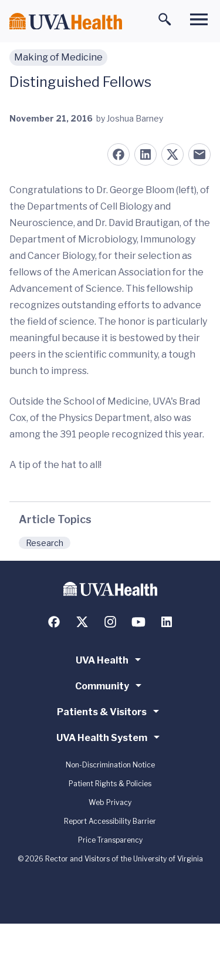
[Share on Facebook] (119, 154)
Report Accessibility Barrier (110, 821)
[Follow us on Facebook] (54, 622)
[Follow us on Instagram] (110, 622)
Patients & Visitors (110, 711)
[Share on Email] (199, 154)
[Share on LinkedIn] (145, 154)
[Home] (66, 21)
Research (45, 543)
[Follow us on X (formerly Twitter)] (82, 622)
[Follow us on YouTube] (138, 622)
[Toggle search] (165, 19)
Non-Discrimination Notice (110, 765)
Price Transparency (110, 840)
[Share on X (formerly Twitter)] (172, 154)
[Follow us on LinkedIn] (167, 622)
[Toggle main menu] (199, 19)
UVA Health (110, 659)
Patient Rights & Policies (110, 784)
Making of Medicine (58, 57)
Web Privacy (110, 802)
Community (110, 685)
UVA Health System (110, 737)
